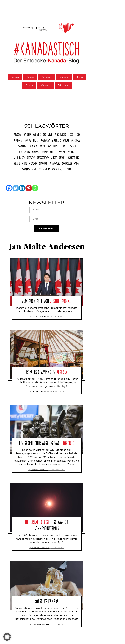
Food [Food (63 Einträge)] (71, 134)
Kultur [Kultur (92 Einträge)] (67, 140)
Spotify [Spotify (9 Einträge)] (63, 157)
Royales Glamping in (47, 372)
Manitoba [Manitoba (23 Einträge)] (22, 146)
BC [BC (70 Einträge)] (45, 134)
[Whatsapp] (35, 188)
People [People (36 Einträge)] (54, 151)
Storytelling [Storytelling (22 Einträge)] (74, 157)
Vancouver (47, 77)
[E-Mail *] (47, 219)
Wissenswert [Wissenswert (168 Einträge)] (58, 169)
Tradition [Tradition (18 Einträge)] (44, 163)
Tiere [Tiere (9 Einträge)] (25, 163)
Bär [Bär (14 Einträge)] (51, 134)
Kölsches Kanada (47, 601)
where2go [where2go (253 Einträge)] (37, 169)
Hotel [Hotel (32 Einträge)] (36, 140)
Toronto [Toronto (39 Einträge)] (33, 163)
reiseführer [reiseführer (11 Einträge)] (20, 157)
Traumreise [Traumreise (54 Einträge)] (55, 163)
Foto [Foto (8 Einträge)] (78, 134)
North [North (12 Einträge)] (73, 146)
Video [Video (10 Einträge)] (77, 163)
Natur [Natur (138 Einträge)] (65, 146)
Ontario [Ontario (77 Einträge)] (36, 151)
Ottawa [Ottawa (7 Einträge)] (45, 151)
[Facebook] (9, 188)
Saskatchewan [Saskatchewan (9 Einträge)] (44, 157)
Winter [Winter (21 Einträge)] (47, 169)
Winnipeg (45, 85)
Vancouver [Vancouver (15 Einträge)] (67, 163)
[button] (7, 637)
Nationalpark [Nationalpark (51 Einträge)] (54, 146)
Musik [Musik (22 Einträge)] (43, 146)
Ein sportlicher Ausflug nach (47, 443)
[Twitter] (16, 188)
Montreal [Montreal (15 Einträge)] (34, 146)
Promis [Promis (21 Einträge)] (62, 151)
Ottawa (30, 77)
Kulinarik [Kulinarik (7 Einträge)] (57, 140)
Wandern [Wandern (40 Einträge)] (26, 169)
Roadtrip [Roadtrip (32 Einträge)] (31, 157)
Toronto (15, 77)
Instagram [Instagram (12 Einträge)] (46, 140)
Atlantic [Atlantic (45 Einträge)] (37, 134)
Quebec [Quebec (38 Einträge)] (71, 151)
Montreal (64, 77)
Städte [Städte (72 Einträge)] (17, 163)
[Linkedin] (22, 188)
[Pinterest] (29, 188)
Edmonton (63, 85)
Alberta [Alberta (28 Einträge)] (28, 134)
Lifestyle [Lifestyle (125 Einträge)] (76, 140)
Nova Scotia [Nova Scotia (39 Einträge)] (25, 151)
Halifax (80, 77)
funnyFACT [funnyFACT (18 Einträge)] (19, 140)
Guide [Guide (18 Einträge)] (29, 140)
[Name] (47, 210)
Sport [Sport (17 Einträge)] (55, 157)
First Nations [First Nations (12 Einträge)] (61, 134)
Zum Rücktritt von (47, 301)
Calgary (29, 85)
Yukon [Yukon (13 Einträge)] (69, 169)
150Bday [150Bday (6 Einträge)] (18, 134)
